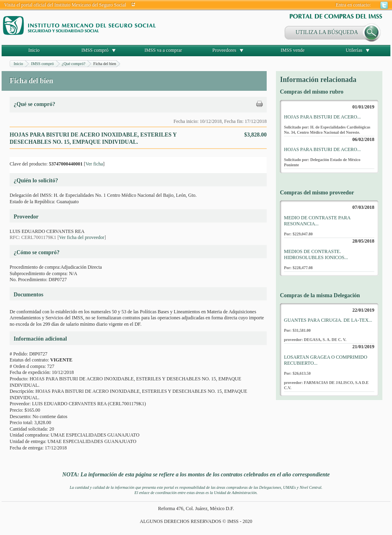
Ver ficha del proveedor (82, 237)
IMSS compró (95, 50)
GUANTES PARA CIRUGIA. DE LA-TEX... (328, 320)
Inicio (34, 50)
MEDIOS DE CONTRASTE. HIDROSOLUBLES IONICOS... (316, 255)
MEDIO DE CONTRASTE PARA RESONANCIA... (317, 221)
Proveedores (224, 50)
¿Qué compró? (74, 64)
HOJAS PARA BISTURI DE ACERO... (322, 117)
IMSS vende (293, 50)
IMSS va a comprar (163, 50)
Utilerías (354, 50)
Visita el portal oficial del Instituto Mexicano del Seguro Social (65, 5)
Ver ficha (94, 164)
